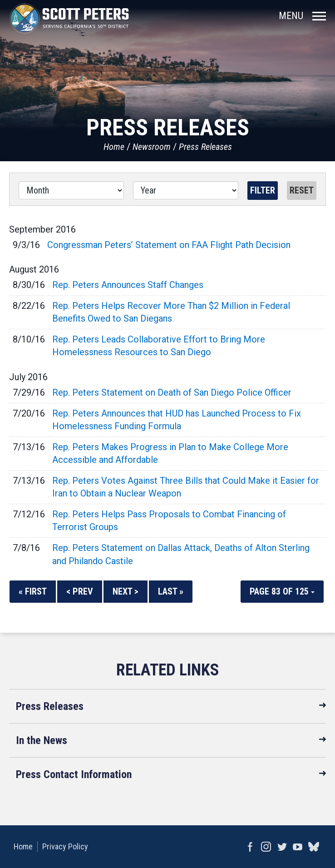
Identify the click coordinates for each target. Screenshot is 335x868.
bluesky (313, 847)
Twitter (282, 847)
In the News (42, 740)
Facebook (250, 847)
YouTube (298, 847)
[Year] (186, 190)
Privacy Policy (65, 846)
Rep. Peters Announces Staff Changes (128, 285)
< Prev (80, 591)
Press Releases (205, 147)
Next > (126, 591)
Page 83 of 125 (282, 591)
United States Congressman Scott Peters (69, 18)
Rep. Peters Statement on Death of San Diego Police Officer (172, 392)
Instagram (266, 847)
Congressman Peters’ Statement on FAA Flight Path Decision (169, 245)
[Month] (71, 190)
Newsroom (152, 147)
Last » (171, 591)
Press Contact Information (74, 774)
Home (114, 147)
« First (33, 591)
